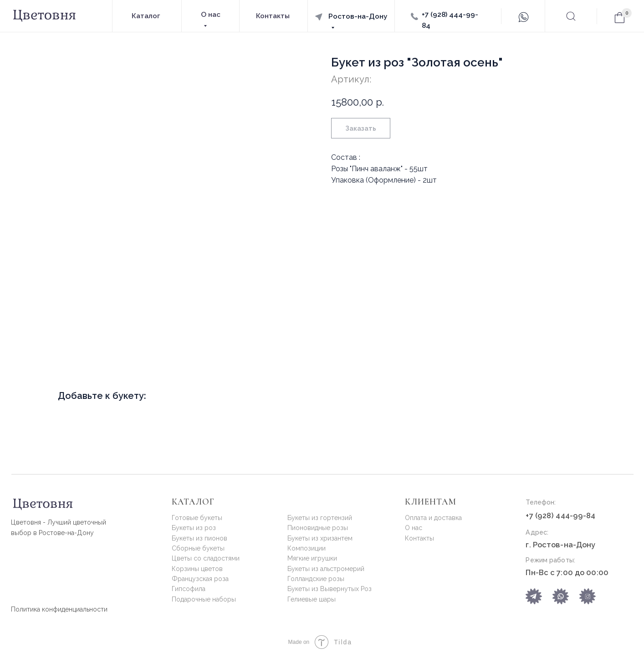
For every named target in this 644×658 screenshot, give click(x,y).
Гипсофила (189, 589)
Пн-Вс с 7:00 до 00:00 (567, 572)
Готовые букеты (197, 518)
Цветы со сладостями (206, 558)
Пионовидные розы (318, 528)
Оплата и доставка (433, 518)
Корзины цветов (197, 569)
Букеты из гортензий (320, 518)
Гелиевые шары (312, 599)
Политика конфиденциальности (59, 609)
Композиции (307, 548)
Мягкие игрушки (312, 558)
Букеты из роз (194, 528)
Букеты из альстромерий (326, 569)
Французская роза (200, 579)
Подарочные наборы (204, 599)
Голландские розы (316, 579)
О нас (414, 528)
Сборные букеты (198, 548)
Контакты (419, 538)
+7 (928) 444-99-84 (560, 515)
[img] (560, 596)
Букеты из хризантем (320, 538)
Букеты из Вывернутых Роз (330, 589)
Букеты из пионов (199, 538)
